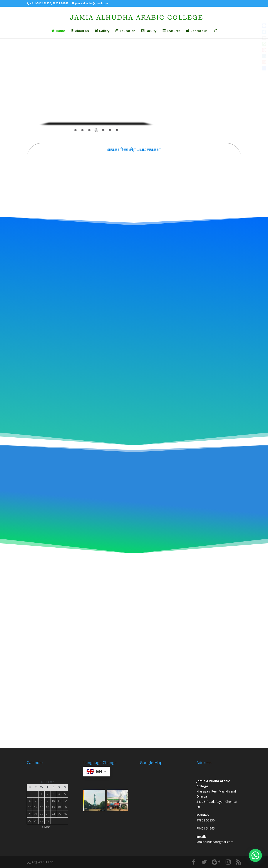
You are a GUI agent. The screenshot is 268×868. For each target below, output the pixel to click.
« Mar (46, 827)
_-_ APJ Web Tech (40, 862)
